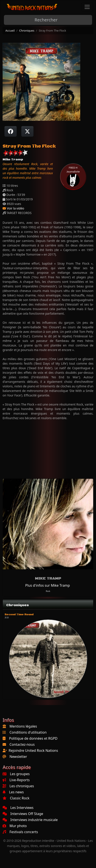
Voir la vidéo (13, 208)
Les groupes (16, 774)
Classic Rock (16, 798)
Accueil (10, 31)
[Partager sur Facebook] (11, 131)
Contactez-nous (22, 744)
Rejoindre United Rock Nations (33, 750)
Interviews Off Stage (23, 814)
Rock (48, 591)
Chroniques (27, 31)
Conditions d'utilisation (28, 732)
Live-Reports (16, 780)
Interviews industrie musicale (30, 820)
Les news (13, 792)
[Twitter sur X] (27, 131)
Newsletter (18, 757)
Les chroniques (18, 786)
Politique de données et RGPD (33, 738)
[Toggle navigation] (87, 7)
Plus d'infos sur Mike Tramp (48, 585)
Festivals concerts (20, 832)
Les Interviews (18, 808)
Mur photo (15, 826)
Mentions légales (23, 726)
